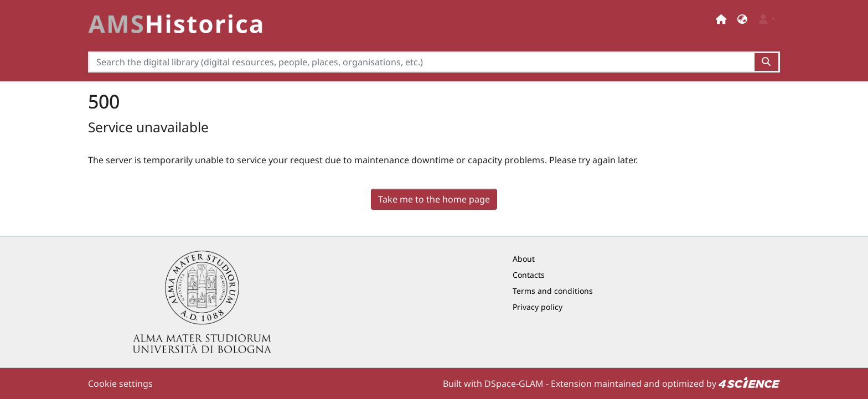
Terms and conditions (553, 291)
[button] (742, 19)
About (524, 259)
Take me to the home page (434, 199)
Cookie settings (120, 384)
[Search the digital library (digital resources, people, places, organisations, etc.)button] (767, 62)
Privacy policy (538, 307)
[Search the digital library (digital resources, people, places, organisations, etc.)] (421, 62)
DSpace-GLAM (514, 384)
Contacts (529, 275)
